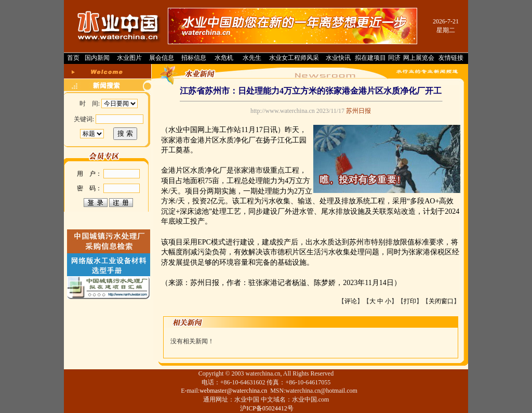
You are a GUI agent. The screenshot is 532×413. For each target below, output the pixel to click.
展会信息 (162, 58)
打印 (410, 301)
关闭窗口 (441, 301)
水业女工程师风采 (294, 58)
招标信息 (194, 58)
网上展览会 (419, 58)
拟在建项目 (370, 58)
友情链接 (451, 58)
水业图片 (129, 58)
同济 (394, 58)
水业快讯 (338, 58)
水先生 (252, 58)
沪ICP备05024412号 (267, 408)
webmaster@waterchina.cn (233, 391)
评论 (351, 301)
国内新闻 (97, 58)
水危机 (224, 58)
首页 (73, 58)
